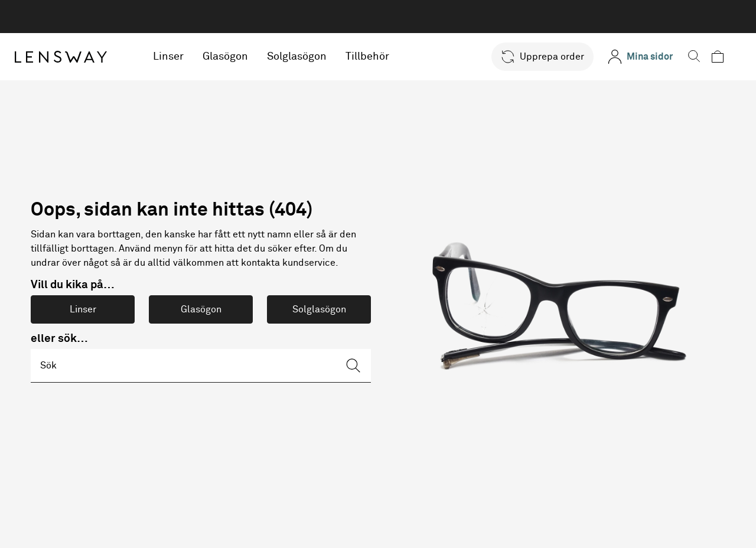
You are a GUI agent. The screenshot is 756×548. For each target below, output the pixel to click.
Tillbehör (379, 57)
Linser (180, 57)
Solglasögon (309, 57)
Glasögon (237, 57)
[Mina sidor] (643, 57)
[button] (545, 57)
